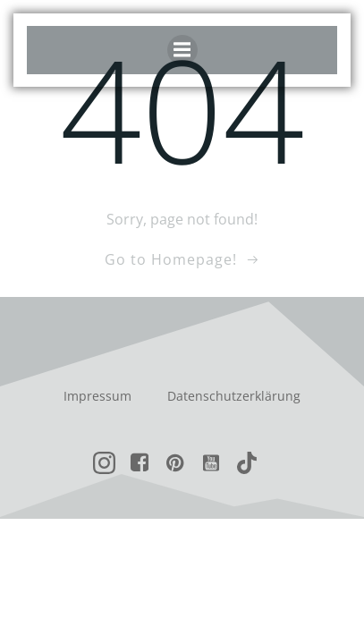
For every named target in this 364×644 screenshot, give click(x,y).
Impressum (97, 396)
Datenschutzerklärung (234, 396)
